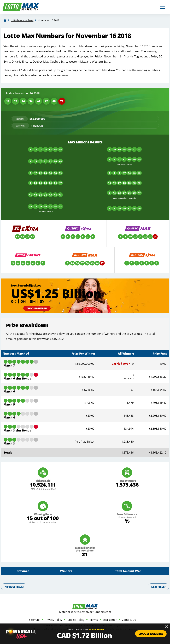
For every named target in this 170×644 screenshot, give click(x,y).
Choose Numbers (37, 308)
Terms (94, 620)
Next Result (158, 587)
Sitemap (34, 620)
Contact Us (129, 620)
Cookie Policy (76, 620)
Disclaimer (110, 620)
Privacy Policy (54, 620)
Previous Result (14, 587)
